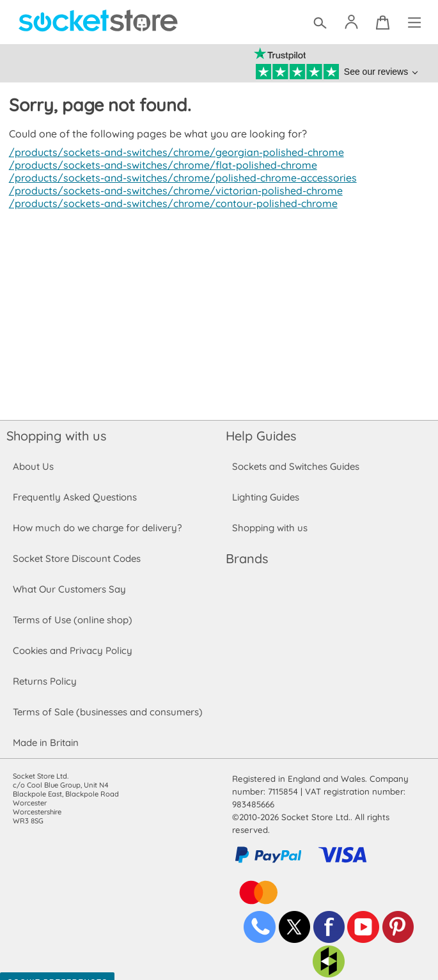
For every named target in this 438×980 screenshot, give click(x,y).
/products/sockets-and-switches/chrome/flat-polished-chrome (159, 165)
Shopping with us (56, 436)
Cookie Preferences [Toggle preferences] (57, 970)
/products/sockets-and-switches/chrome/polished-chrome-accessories (179, 178)
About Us (33, 466)
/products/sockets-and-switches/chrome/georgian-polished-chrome (173, 152)
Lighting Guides (266, 497)
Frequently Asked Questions (74, 497)
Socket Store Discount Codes (76, 558)
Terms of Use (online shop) (72, 620)
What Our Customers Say (69, 589)
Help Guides (261, 436)
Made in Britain (46, 743)
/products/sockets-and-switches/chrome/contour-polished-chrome (170, 203)
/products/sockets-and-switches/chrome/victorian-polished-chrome (172, 191)
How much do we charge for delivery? (97, 528)
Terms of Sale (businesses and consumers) (107, 712)
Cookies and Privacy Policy (72, 650)
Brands (247, 558)
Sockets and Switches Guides (296, 466)
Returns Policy (44, 681)
